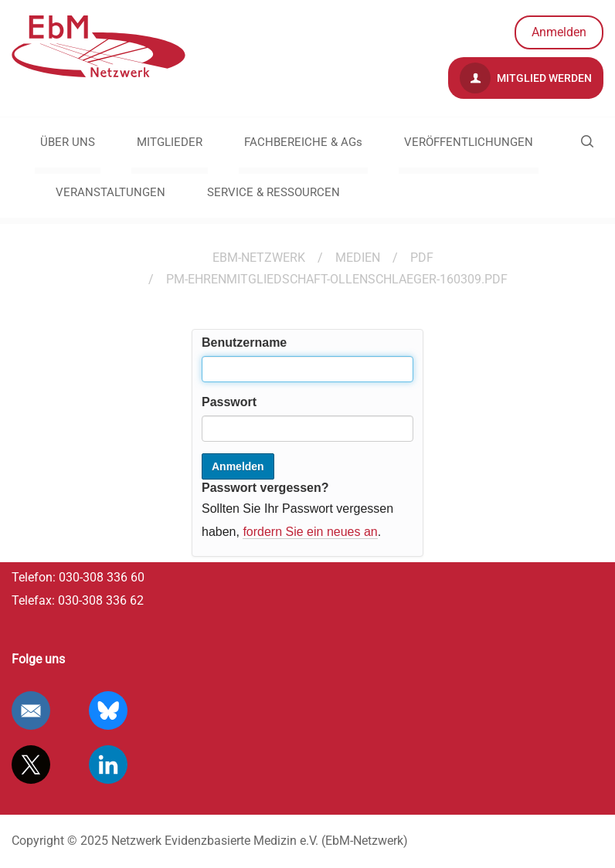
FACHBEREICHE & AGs (303, 142)
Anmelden (559, 32)
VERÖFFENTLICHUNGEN (469, 142)
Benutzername (244, 342)
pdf (422, 258)
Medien (358, 258)
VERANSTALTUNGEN (110, 192)
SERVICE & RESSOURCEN (274, 192)
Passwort (229, 402)
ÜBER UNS (68, 142)
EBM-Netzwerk (259, 258)
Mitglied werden (526, 78)
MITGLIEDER (170, 142)
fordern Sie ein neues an (310, 532)
